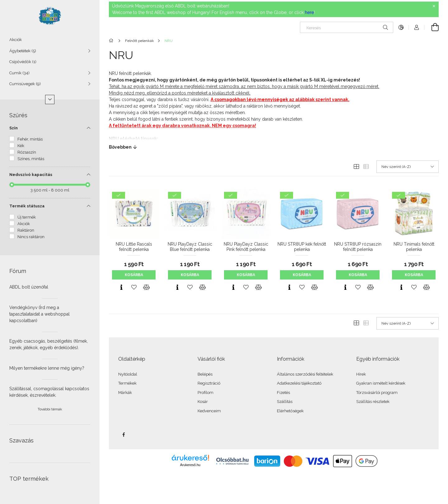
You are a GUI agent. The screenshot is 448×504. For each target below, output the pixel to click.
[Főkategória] (112, 41)
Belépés (205, 374)
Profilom (205, 393)
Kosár (203, 402)
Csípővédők (23, 62)
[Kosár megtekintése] (432, 27)
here (309, 12)
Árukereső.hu (190, 465)
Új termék (27, 217)
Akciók (16, 40)
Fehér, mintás (30, 139)
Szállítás (285, 402)
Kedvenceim (209, 411)
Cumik (19, 73)
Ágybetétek (23, 51)
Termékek (127, 383)
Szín (14, 128)
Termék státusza (27, 206)
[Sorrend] (408, 167)
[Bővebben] (274, 147)
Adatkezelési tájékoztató (299, 383)
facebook (124, 435)
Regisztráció (209, 383)
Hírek (361, 374)
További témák (50, 409)
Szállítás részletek (373, 402)
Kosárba (134, 275)
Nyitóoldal (128, 374)
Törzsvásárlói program (377, 393)
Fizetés (283, 393)
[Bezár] (434, 6)
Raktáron (26, 230)
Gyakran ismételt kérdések (381, 383)
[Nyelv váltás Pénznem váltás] (401, 27)
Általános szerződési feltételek (305, 374)
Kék (21, 146)
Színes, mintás (31, 159)
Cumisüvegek (25, 84)
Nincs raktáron (31, 237)
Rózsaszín (27, 152)
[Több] (50, 99)
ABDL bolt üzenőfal (29, 287)
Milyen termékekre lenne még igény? (47, 368)
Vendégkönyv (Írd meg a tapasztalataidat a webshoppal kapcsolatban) (40, 314)
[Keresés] (347, 27)
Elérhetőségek (290, 411)
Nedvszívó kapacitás (31, 175)
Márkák (125, 393)
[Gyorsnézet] (121, 287)
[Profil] (417, 27)
